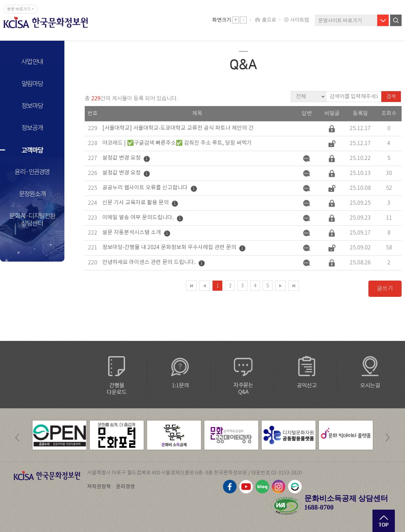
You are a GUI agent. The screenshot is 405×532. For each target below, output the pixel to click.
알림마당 (32, 84)
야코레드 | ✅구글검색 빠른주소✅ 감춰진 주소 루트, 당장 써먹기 (177, 143)
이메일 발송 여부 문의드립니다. (138, 217)
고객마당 (32, 150)
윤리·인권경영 (32, 172)
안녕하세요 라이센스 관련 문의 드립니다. (149, 262)
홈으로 (269, 20)
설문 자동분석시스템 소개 (132, 232)
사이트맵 (300, 20)
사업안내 (32, 62)
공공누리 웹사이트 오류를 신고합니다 (145, 188)
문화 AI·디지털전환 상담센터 (32, 220)
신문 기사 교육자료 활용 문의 (136, 202)
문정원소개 (32, 194)
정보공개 (32, 128)
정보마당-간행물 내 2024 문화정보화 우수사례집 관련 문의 (169, 247)
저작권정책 (99, 486)
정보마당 (32, 106)
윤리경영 (125, 486)
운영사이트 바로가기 (340, 21)
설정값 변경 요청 (121, 158)
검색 (391, 96)
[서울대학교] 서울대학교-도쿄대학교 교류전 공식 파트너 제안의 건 (178, 128)
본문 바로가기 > (21, 9)
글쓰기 (385, 289)
